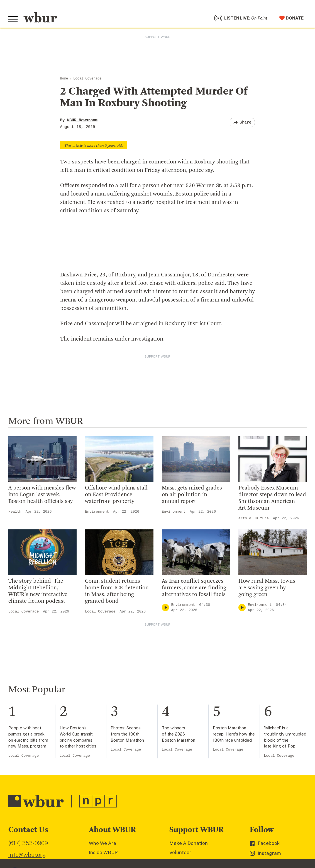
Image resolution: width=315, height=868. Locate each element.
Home (64, 80)
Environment (97, 513)
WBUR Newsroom (82, 122)
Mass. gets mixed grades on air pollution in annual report (192, 496)
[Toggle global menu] (13, 20)
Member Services (189, 863)
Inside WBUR (103, 854)
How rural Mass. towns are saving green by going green (267, 589)
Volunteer (180, 854)
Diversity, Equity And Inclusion (123, 863)
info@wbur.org (27, 856)
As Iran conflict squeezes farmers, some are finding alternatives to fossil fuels (194, 589)
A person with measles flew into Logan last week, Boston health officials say (42, 496)
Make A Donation (189, 845)
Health (15, 513)
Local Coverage (87, 80)
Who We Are (102, 845)
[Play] (165, 609)
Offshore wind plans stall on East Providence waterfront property (116, 496)
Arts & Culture (254, 520)
